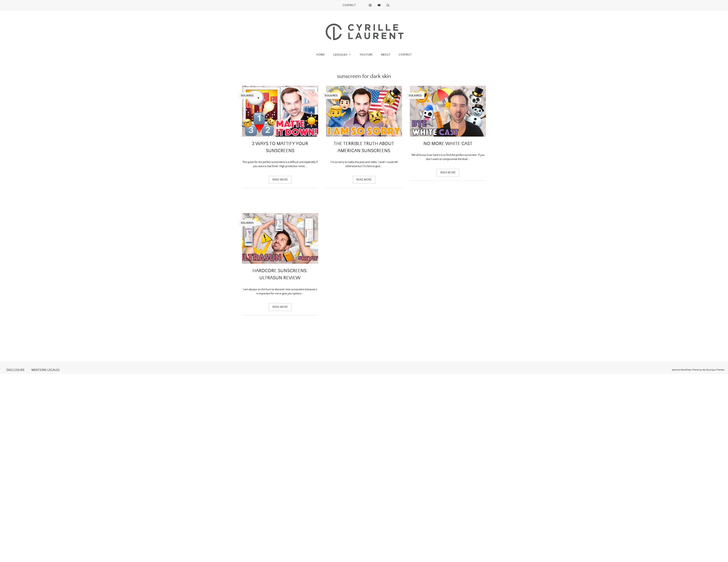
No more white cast (448, 144)
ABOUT (386, 55)
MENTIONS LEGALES (46, 370)
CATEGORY (342, 55)
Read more (280, 180)
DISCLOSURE (15, 370)
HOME (321, 55)
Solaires (247, 96)
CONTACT (349, 5)
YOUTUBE (366, 55)
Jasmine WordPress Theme (685, 370)
